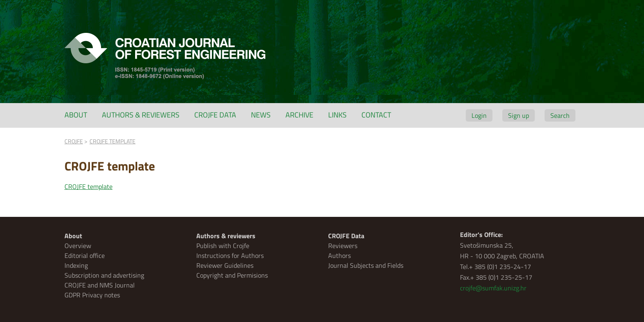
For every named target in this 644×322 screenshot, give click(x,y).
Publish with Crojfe (223, 246)
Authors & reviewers (141, 115)
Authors (339, 255)
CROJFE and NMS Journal (100, 285)
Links (337, 115)
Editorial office (85, 255)
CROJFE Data (215, 115)
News (261, 115)
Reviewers (343, 246)
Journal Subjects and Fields (366, 265)
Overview (78, 246)
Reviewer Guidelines (225, 265)
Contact (376, 115)
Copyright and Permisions (232, 275)
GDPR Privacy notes (92, 295)
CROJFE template (89, 186)
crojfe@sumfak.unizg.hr (493, 288)
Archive (299, 115)
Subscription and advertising (104, 275)
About (76, 115)
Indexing (76, 265)
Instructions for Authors (230, 255)
